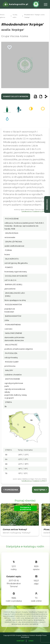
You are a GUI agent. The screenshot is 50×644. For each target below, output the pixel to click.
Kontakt (21, 641)
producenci (47, 204)
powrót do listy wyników (16, 96)
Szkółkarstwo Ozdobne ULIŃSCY (34, 211)
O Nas (31, 641)
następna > (40, 490)
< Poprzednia (11, 490)
